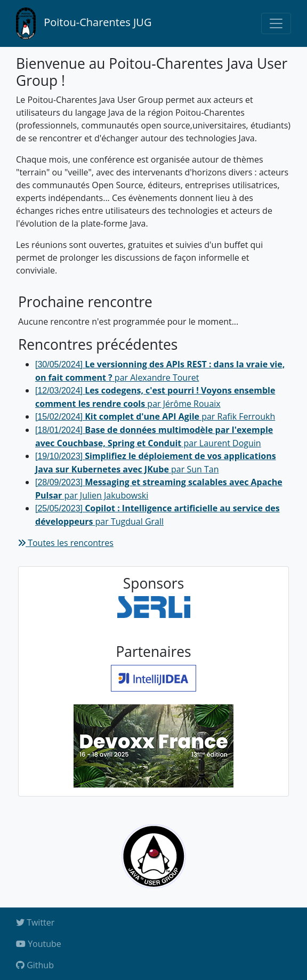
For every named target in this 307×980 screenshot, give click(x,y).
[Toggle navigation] (276, 23)
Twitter (35, 922)
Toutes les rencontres (66, 543)
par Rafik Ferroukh (155, 416)
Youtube (39, 944)
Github (35, 965)
